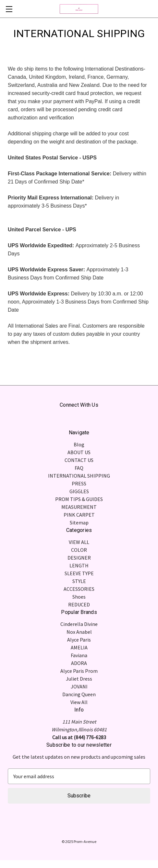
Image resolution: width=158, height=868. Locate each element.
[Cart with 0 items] (154, 8)
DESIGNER (79, 558)
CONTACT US (79, 460)
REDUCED (79, 604)
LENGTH (79, 565)
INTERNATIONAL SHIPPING (79, 476)
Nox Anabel (79, 632)
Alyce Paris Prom (79, 671)
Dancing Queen (79, 694)
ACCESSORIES (79, 589)
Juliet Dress (79, 679)
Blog (79, 444)
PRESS (79, 483)
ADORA (79, 663)
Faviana (79, 655)
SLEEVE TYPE (79, 573)
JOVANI (79, 686)
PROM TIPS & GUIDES (79, 499)
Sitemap (79, 522)
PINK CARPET (79, 515)
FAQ (79, 468)
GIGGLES (79, 491)
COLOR (79, 550)
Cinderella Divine (79, 624)
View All (79, 702)
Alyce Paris (79, 640)
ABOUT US (79, 452)
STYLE (79, 581)
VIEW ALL (79, 542)
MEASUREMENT (79, 507)
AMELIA (79, 647)
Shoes (79, 597)
